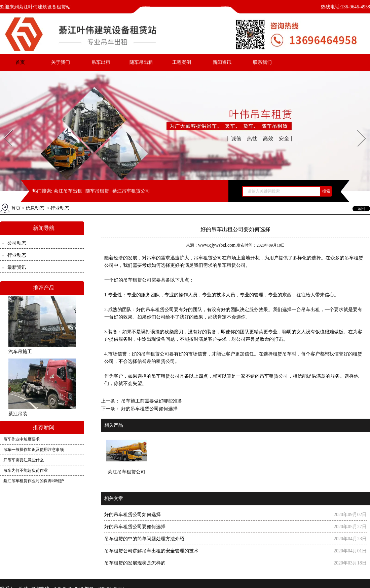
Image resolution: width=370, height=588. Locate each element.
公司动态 (17, 243)
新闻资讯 (222, 62)
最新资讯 (17, 267)
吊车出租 (101, 62)
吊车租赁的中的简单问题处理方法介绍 (144, 539)
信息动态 (35, 208)
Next (358, 128)
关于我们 (61, 62)
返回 (361, 209)
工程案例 (182, 62)
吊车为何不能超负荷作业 (26, 470)
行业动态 (17, 255)
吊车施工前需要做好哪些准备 (151, 401)
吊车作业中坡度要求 (22, 439)
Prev (4, 128)
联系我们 (262, 62)
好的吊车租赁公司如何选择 (149, 409)
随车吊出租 (141, 62)
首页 (20, 62)
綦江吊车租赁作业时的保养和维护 (34, 481)
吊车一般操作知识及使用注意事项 (34, 450)
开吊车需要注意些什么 (24, 460)
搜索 (326, 191)
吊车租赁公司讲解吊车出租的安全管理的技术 (151, 551)
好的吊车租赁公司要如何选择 (135, 527)
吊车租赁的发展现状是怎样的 (135, 563)
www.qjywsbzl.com (217, 245)
